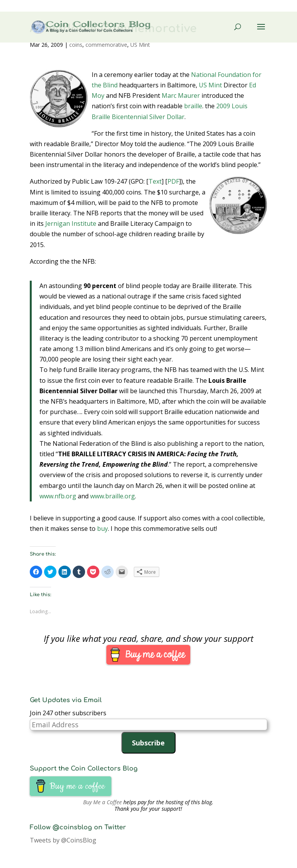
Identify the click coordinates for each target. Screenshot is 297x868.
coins (76, 45)
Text (155, 181)
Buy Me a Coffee (102, 802)
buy (102, 529)
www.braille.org (113, 496)
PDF (173, 181)
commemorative (106, 45)
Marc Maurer (181, 95)
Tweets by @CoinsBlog (63, 840)
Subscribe (148, 743)
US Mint (140, 45)
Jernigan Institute (71, 223)
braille (193, 106)
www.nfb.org (58, 496)
